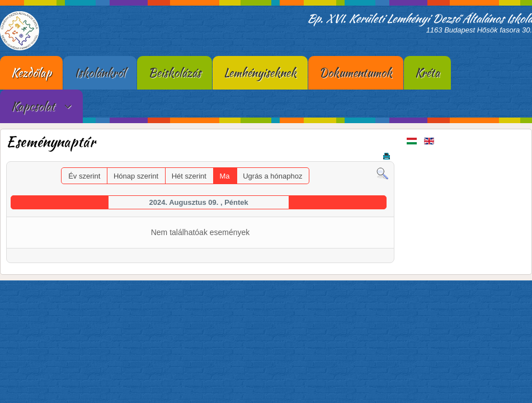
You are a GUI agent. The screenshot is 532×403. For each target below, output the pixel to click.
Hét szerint (189, 176)
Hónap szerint (136, 176)
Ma (225, 176)
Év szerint (84, 176)
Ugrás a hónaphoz (272, 176)
